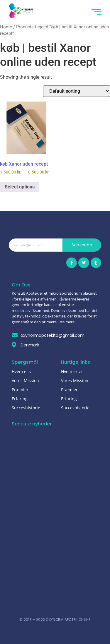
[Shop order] (77, 91)
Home (6, 27)
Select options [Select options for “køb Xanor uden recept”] (20, 187)
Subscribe (82, 245)
